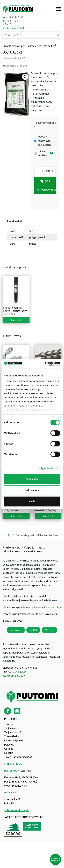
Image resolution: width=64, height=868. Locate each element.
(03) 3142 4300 (15, 17)
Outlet (33, 630)
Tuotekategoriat (25, 535)
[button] (25, 77)
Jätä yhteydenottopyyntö (24, 817)
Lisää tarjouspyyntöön (47, 185)
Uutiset (8, 749)
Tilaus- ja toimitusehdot (18, 757)
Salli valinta (32, 490)
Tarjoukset (16, 630)
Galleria (9, 753)
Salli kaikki (32, 479)
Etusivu (9, 535)
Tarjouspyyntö (13, 732)
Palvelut (50, 630)
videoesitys (54, 607)
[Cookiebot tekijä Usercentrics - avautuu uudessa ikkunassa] (46, 364)
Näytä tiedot (46, 468)
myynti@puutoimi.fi (14, 676)
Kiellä (32, 501)
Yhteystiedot (12, 736)
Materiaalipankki (14, 740)
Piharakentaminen (48, 535)
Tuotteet (9, 724)
